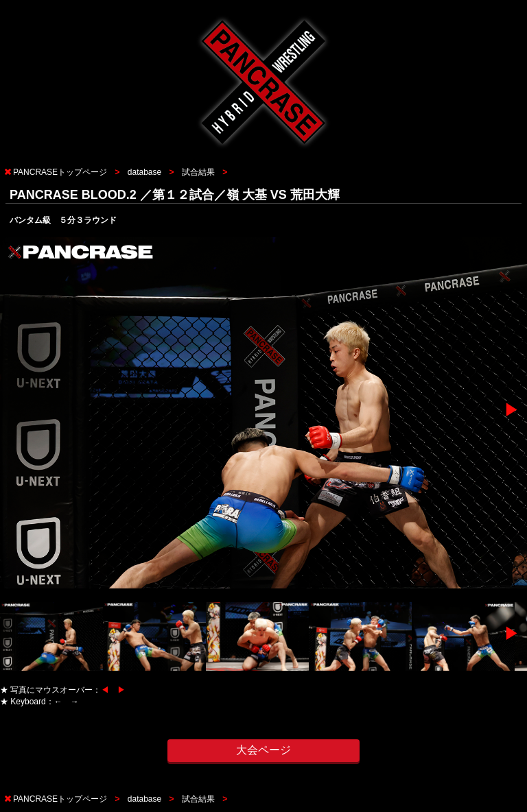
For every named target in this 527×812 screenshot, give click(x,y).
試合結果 (198, 172)
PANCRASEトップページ (60, 172)
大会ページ (263, 750)
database (144, 172)
